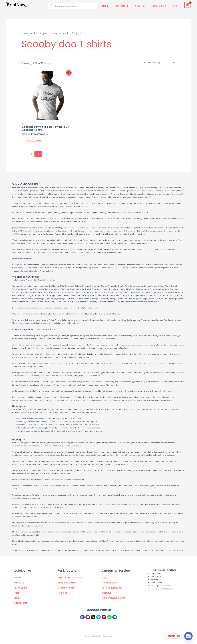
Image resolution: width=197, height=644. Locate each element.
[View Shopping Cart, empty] (188, 5)
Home (25, 33)
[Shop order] (158, 63)
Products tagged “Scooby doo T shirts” (51, 33)
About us (140, 6)
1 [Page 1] (32, 154)
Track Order (159, 6)
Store (105, 6)
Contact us (122, 6)
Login (175, 6)
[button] (32, 141)
